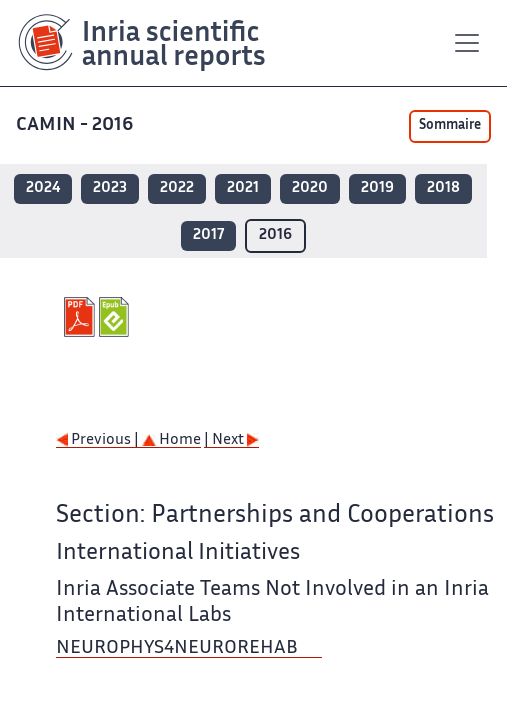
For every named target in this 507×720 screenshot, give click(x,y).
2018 (443, 188)
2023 (110, 188)
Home (171, 440)
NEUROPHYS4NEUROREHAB (179, 648)
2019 (377, 188)
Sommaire (450, 126)
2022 (177, 188)
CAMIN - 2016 (76, 125)
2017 (208, 235)
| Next (231, 440)
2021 (243, 188)
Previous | (99, 440)
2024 (43, 188)
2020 (310, 188)
